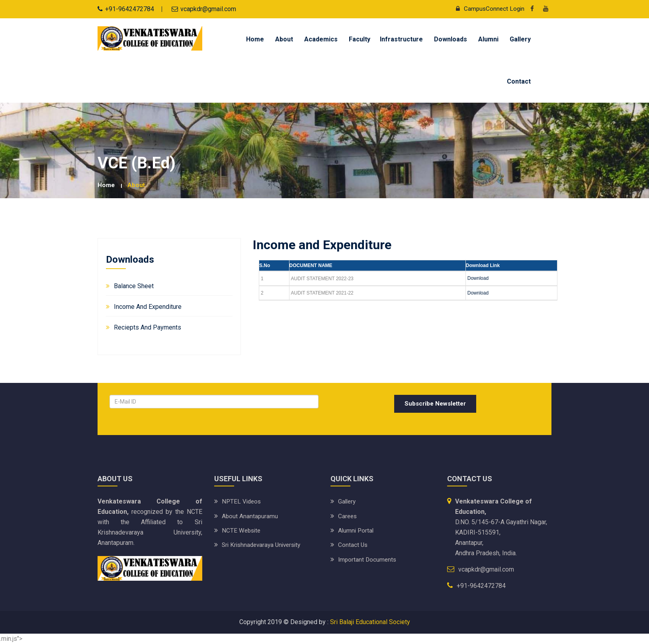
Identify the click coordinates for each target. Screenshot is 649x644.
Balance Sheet (134, 286)
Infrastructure (401, 39)
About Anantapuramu (250, 516)
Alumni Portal (357, 530)
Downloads (451, 39)
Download (478, 278)
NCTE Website (242, 530)
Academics (321, 39)
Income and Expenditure (148, 306)
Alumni (488, 39)
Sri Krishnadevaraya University (264, 545)
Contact (519, 81)
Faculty (360, 39)
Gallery (520, 39)
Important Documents (368, 559)
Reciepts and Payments (148, 327)
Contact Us (353, 545)
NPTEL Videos (242, 502)
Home (255, 39)
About (284, 39)
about (137, 185)
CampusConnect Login (487, 9)
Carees (348, 516)
